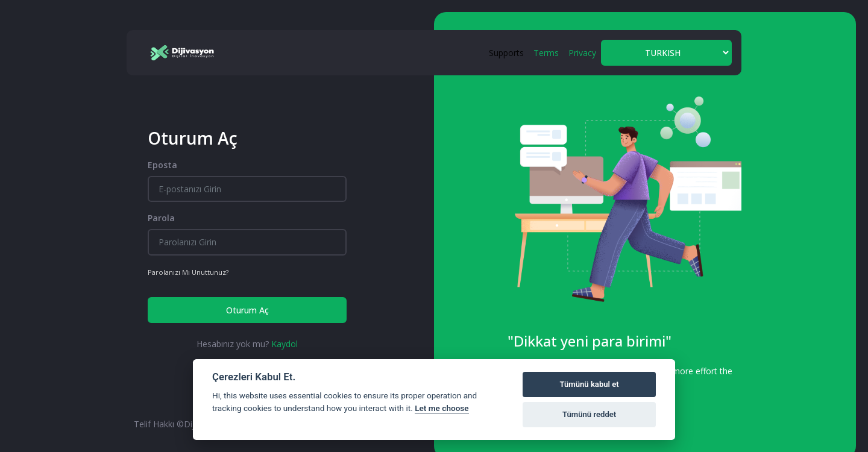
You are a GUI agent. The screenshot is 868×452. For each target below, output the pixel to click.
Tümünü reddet (589, 414)
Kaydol (285, 344)
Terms (546, 53)
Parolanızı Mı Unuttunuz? (188, 272)
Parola (161, 218)
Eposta (162, 165)
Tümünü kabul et (589, 384)
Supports (506, 53)
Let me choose (442, 408)
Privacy (582, 53)
